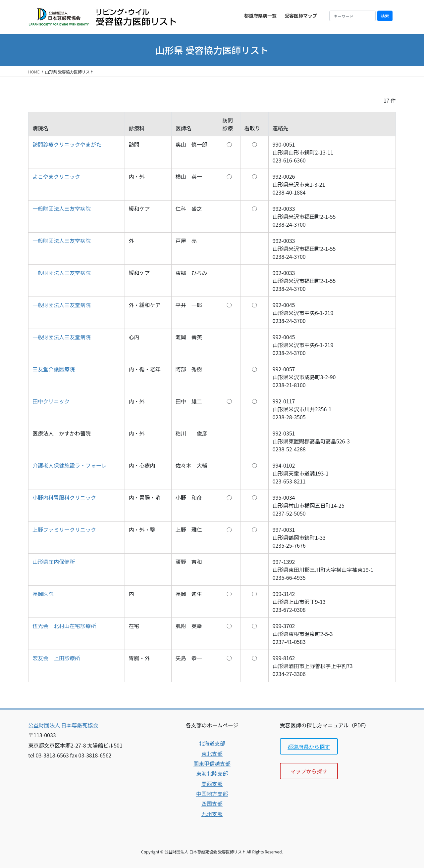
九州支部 (212, 814)
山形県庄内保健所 (54, 562)
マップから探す (311, 771)
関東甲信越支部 (212, 763)
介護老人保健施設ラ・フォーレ (70, 465)
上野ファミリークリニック (64, 529)
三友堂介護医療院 (54, 369)
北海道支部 (212, 743)
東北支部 (212, 754)
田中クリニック (51, 401)
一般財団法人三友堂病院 (62, 208)
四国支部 (212, 803)
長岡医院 (43, 594)
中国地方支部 (212, 794)
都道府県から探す (309, 747)
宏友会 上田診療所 (56, 658)
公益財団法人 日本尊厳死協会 (63, 725)
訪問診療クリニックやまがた (67, 144)
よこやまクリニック (56, 176)
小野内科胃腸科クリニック (64, 497)
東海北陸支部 (212, 773)
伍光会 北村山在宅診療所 (64, 626)
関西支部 (212, 784)
